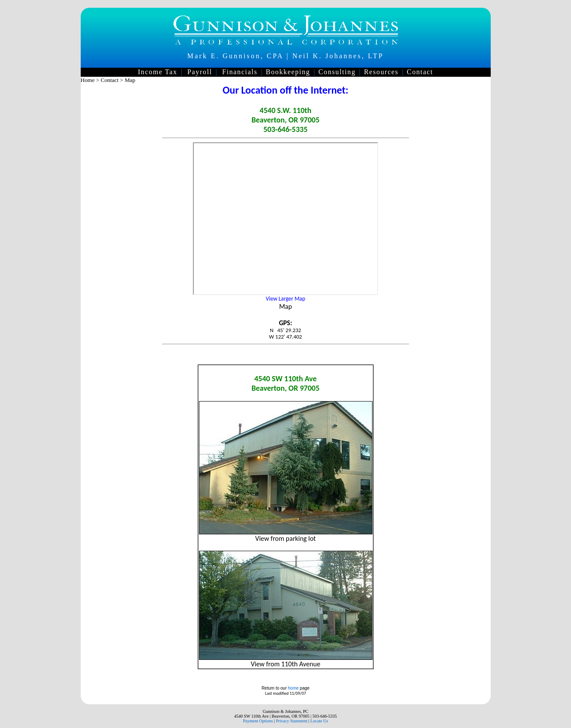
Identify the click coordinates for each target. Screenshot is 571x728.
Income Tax (157, 72)
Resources (381, 72)
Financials (240, 72)
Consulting (337, 72)
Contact (420, 72)
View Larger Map (285, 299)
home (293, 688)
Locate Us (319, 721)
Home (88, 80)
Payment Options (258, 721)
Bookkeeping (288, 72)
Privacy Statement (292, 721)
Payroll (200, 72)
